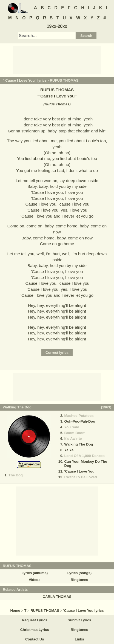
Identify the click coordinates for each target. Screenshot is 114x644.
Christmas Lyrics (35, 630)
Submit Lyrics (79, 620)
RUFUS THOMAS (64, 80)
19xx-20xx (57, 26)
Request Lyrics (35, 620)
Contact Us (35, 639)
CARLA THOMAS (57, 597)
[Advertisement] (57, 60)
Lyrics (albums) (35, 573)
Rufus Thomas (57, 104)
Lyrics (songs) (79, 573)
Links (79, 639)
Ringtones (79, 580)
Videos (35, 580)
